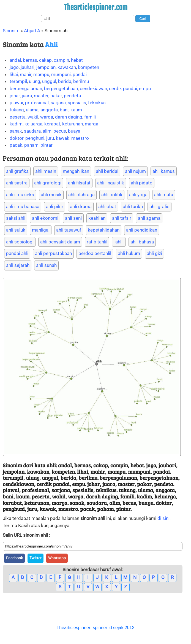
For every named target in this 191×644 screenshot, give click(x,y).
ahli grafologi (48, 183)
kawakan (67, 67)
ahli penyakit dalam (60, 242)
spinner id (102, 628)
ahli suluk (16, 230)
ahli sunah (46, 265)
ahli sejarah (18, 265)
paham (31, 145)
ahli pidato (142, 183)
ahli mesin (46, 171)
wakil (33, 117)
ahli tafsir (122, 218)
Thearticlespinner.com (96, 7)
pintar (47, 145)
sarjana (58, 103)
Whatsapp (57, 558)
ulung (35, 81)
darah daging (69, 117)
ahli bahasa (142, 242)
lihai (14, 74)
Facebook (14, 558)
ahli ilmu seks (20, 195)
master (41, 96)
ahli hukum (129, 253)
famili (90, 117)
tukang (17, 110)
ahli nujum (135, 171)
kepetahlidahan (104, 230)
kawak (63, 138)
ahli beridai (107, 171)
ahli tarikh (133, 206)
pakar (56, 96)
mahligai (41, 230)
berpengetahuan (61, 88)
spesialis (77, 103)
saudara (32, 131)
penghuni (35, 138)
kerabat (52, 124)
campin (61, 60)
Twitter (36, 558)
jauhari (28, 67)
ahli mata (164, 195)
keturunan (73, 124)
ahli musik (51, 195)
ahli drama (81, 206)
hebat (77, 60)
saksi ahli (16, 218)
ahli (119, 242)
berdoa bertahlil (95, 253)
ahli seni (73, 218)
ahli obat (107, 206)
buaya (74, 131)
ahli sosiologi (20, 242)
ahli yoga (138, 195)
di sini (163, 518)
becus (60, 131)
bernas (30, 60)
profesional (37, 103)
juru (50, 138)
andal (15, 60)
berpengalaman (26, 88)
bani (64, 110)
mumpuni (61, 74)
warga (47, 117)
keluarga (33, 124)
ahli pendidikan (142, 230)
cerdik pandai (123, 88)
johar (15, 96)
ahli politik (112, 195)
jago (14, 67)
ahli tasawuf (69, 230)
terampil (18, 81)
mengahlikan (76, 171)
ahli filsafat (79, 183)
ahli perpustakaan (53, 253)
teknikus (97, 103)
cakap (45, 60)
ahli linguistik (111, 183)
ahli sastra (17, 183)
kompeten (88, 67)
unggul (49, 81)
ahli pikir (55, 206)
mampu (41, 74)
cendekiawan (93, 88)
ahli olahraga (81, 195)
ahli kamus (164, 171)
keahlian (97, 218)
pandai (80, 74)
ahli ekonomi (45, 218)
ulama (32, 110)
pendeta (72, 96)
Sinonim (11, 31)
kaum (76, 110)
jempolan (46, 67)
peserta (18, 117)
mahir (26, 74)
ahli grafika (17, 171)
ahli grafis (159, 206)
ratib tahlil (97, 242)
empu (145, 88)
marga (92, 124)
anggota (49, 110)
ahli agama (149, 218)
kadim (16, 124)
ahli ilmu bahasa (23, 206)
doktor (17, 138)
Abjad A (32, 31)
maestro (80, 138)
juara (27, 96)
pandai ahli (17, 253)
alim (47, 131)
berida (65, 81)
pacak (16, 145)
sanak (16, 131)
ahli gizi (154, 253)
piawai (16, 103)
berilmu (81, 81)
